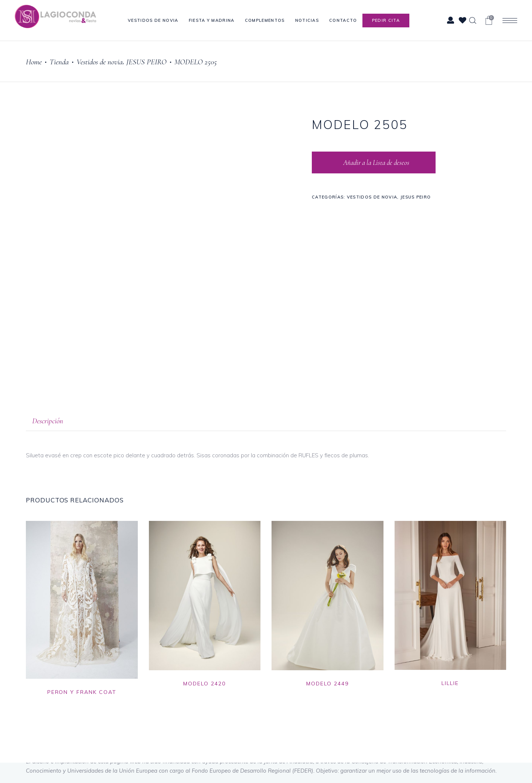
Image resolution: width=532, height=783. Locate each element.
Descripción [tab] (48, 421)
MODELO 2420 (204, 684)
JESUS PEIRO (146, 62)
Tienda (59, 62)
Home (34, 62)
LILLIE (450, 683)
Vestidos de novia (100, 62)
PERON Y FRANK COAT (82, 692)
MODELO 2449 (328, 684)
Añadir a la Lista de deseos (376, 162)
